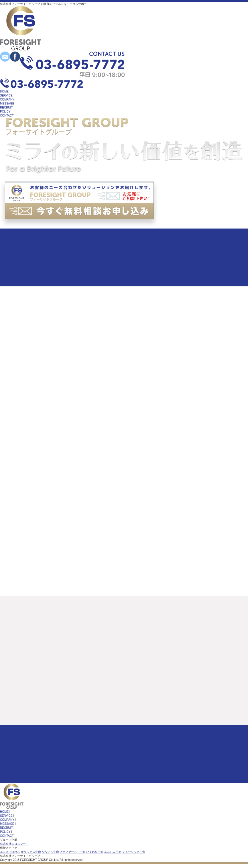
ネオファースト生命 (72, 852)
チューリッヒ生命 (134, 852)
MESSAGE (7, 104)
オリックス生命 (31, 852)
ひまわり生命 (95, 852)
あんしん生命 (113, 852)
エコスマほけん (10, 852)
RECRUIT (6, 108)
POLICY (5, 112)
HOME (4, 91)
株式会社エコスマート (14, 844)
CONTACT (7, 116)
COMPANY (7, 100)
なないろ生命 (50, 852)
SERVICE (6, 96)
